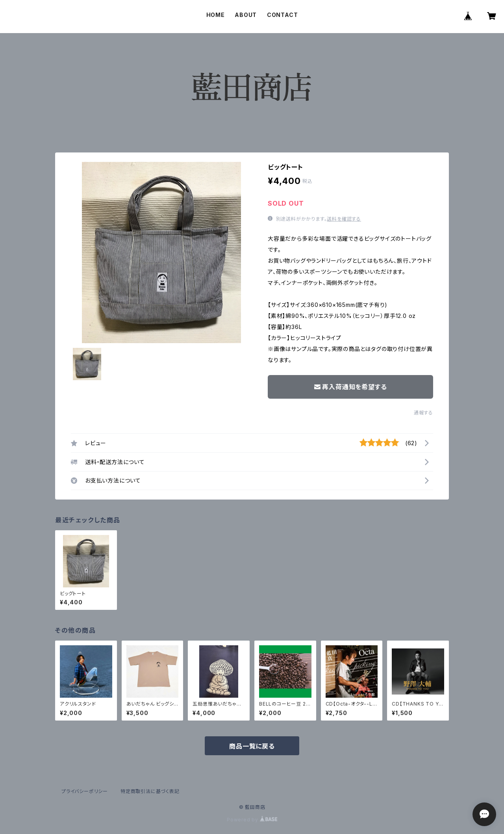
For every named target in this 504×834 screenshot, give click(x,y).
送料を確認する (344, 219)
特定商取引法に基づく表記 (150, 791)
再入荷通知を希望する (351, 387)
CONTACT (283, 15)
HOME (216, 15)
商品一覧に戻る (252, 746)
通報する (423, 413)
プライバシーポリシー (85, 791)
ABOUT (246, 15)
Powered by (252, 820)
